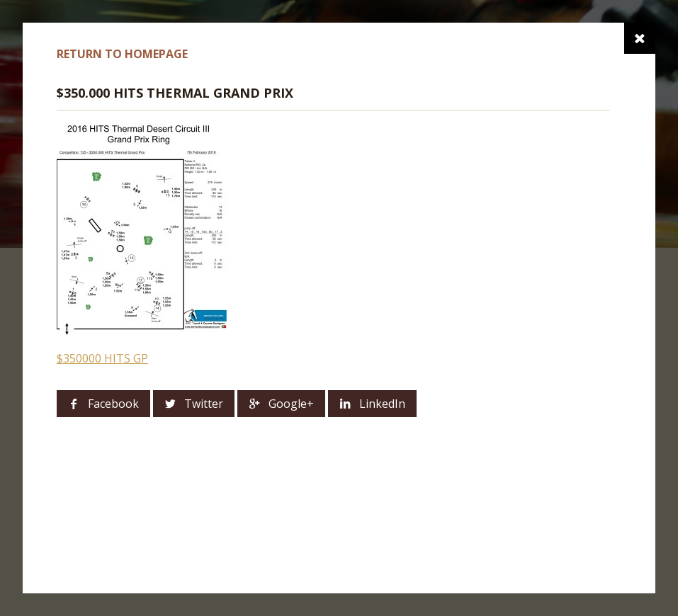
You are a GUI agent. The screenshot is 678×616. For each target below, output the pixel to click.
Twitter (204, 404)
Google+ (291, 404)
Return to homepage (122, 54)
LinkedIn (382, 404)
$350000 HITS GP (102, 358)
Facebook (113, 404)
